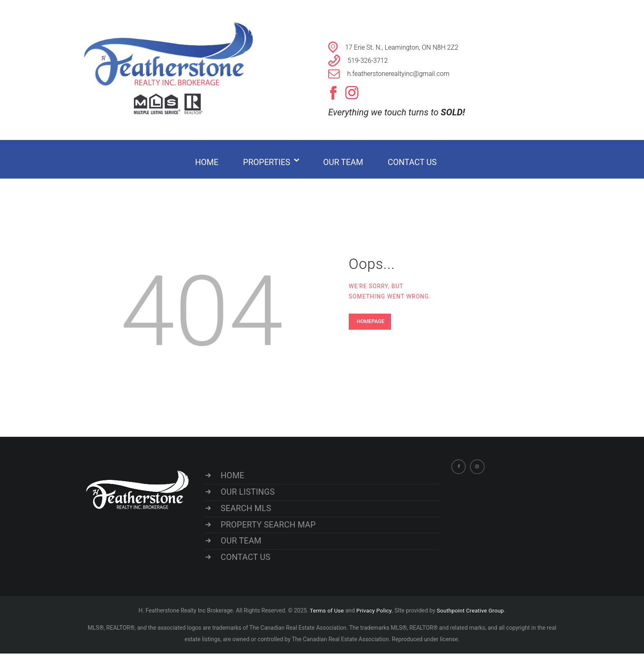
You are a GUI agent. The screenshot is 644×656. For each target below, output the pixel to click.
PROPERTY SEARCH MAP (270, 526)
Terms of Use (327, 613)
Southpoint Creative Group (470, 613)
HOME (235, 476)
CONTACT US (247, 560)
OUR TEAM (243, 543)
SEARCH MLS (248, 509)
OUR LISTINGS (250, 493)
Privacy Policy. (376, 613)
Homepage (371, 321)
